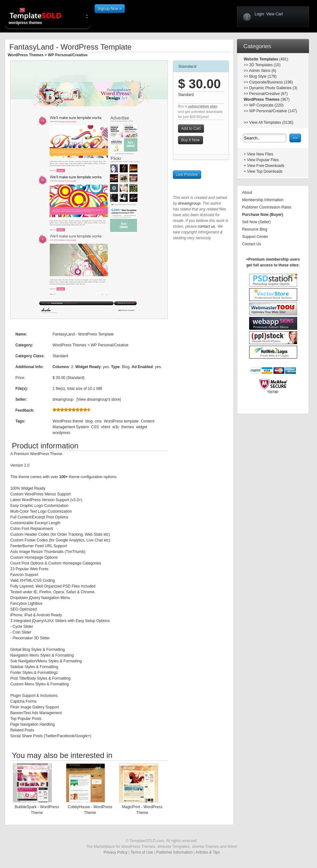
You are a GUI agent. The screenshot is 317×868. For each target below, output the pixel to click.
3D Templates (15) (265, 65)
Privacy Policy (115, 852)
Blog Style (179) (263, 76)
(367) (284, 99)
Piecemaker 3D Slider (31, 638)
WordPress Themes (26, 55)
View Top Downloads (265, 171)
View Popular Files (263, 160)
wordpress (61, 433)
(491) (283, 59)
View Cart (274, 14)
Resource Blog (255, 229)
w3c (116, 427)
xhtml (106, 427)
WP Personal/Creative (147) (273, 111)
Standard (187, 66)
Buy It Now (191, 140)
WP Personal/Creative (68, 55)
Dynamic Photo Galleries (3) (273, 88)
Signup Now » (110, 9)
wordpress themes (41, 16)
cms (98, 421)
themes (128, 427)
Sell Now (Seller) (256, 222)
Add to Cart (191, 129)
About (247, 193)
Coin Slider (22, 632)
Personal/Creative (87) (268, 94)
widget (142, 427)
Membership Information (263, 200)
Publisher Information (174, 852)
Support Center (255, 237)
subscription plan (203, 106)
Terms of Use (142, 852)
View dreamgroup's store (99, 399)
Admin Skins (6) (263, 71)
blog (89, 421)
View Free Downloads (266, 166)
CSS (95, 427)
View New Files (260, 154)
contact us (206, 226)
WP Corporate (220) (266, 105)
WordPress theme (68, 421)
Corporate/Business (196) (271, 82)
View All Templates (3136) (271, 122)
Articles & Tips (208, 852)
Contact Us (252, 244)
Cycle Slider (23, 627)
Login (259, 14)
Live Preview (187, 175)
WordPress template (122, 421)
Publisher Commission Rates (267, 207)
